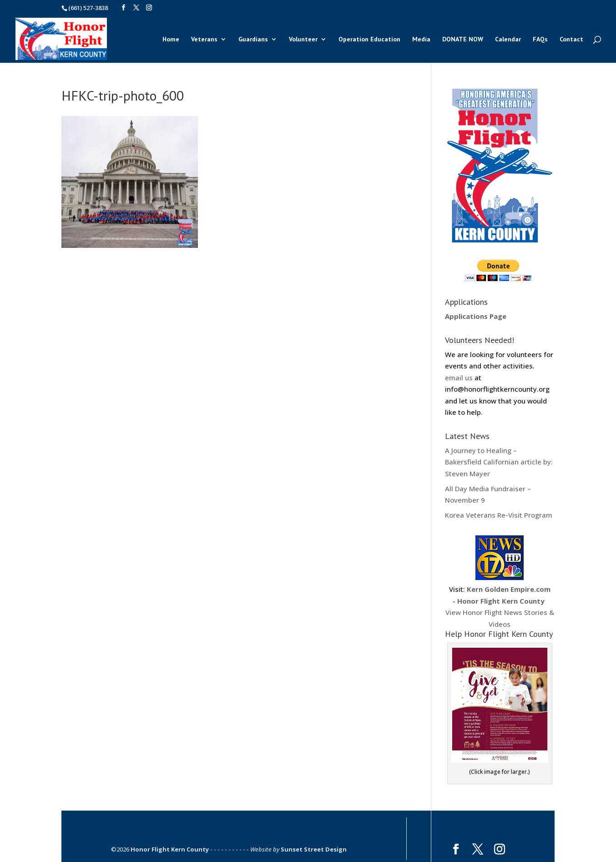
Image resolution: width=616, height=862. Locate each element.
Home (171, 40)
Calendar (508, 40)
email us (459, 378)
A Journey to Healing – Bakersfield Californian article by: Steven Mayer (499, 462)
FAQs (540, 40)
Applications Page (476, 316)
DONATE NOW (463, 40)
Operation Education (369, 40)
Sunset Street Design (314, 849)
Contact (571, 40)
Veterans (204, 40)
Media (421, 40)
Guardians (253, 40)
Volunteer (303, 40)
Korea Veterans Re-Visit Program (499, 515)
